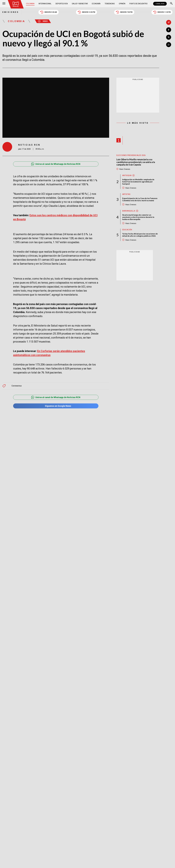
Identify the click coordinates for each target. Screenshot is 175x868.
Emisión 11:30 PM (162, 12)
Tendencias (110, 4)
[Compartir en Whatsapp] (169, 45)
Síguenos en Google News (56, 400)
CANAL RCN (160, 4)
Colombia (30, 4)
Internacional (45, 4)
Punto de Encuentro (138, 4)
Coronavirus (17, 380)
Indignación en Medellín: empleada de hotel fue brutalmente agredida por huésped (138, 182)
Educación (127, 230)
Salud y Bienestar (80, 4)
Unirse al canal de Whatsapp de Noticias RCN (56, 164)
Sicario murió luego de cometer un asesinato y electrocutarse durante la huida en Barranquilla (138, 217)
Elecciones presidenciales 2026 (131, 155)
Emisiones (11, 12)
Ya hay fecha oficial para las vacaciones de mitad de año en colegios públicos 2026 (140, 235)
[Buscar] (171, 4)
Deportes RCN (62, 4)
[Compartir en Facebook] (169, 30)
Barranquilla (129, 211)
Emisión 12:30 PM (86, 12)
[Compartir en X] (169, 37)
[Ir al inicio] (16, 4)
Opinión (122, 4)
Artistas (126, 194)
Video (43, 21)
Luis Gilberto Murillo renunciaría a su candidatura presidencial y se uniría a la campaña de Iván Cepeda (136, 162)
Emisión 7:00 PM (124, 12)
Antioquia (127, 175)
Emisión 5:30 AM (49, 12)
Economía (96, 4)
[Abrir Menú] (4, 4)
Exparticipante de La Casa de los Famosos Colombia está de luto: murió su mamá (140, 199)
